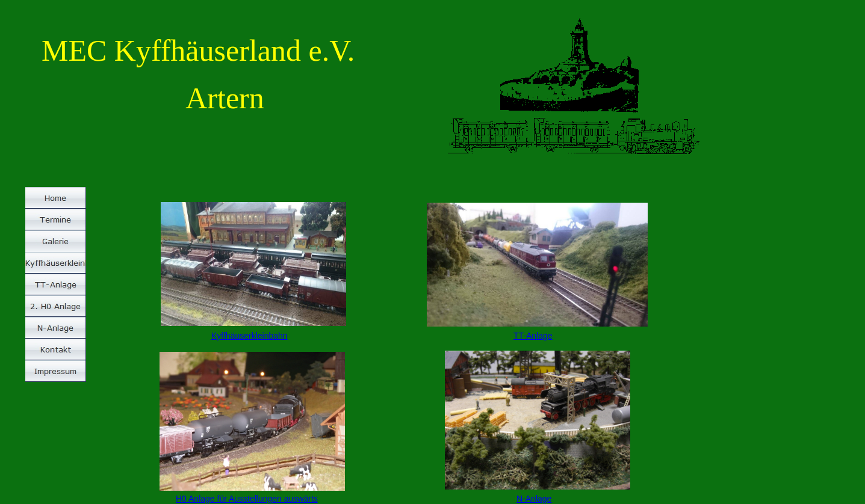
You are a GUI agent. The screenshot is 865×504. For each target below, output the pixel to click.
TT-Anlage (533, 336)
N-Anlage (534, 499)
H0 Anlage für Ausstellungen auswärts (247, 499)
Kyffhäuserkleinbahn (250, 336)
